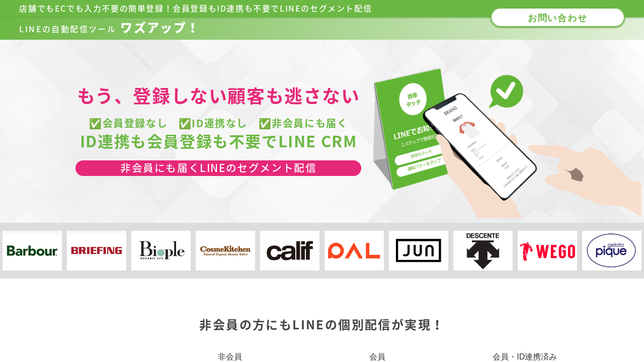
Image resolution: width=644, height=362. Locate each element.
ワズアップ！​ (109, 28)
